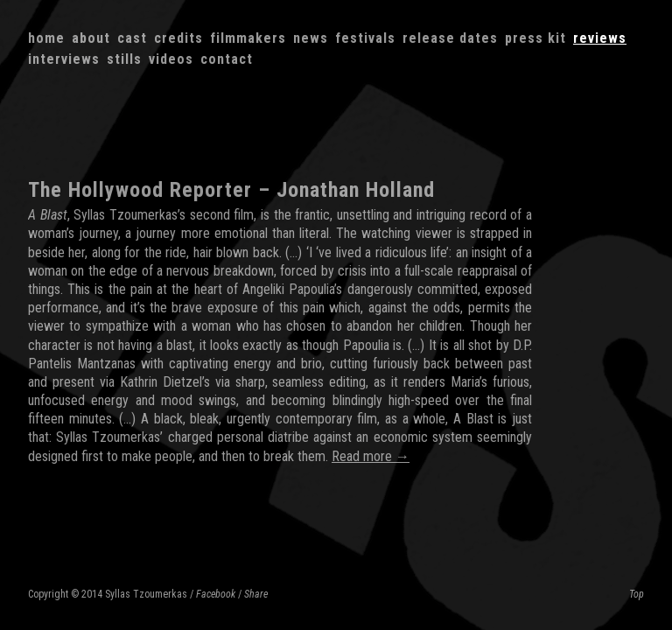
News (311, 38)
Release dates (450, 38)
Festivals (365, 38)
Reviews (600, 38)
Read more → (371, 456)
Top (637, 594)
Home (46, 38)
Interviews (64, 59)
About (91, 38)
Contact (227, 59)
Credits (178, 38)
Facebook (216, 594)
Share (256, 594)
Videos (171, 59)
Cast (132, 38)
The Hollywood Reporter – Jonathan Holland (231, 190)
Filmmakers (248, 38)
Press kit (535, 38)
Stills (124, 59)
